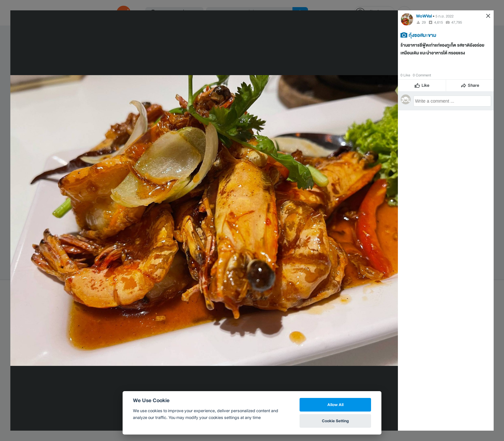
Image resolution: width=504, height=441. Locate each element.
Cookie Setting (335, 421)
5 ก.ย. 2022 (444, 16)
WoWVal (424, 16)
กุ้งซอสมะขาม (422, 35)
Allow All (335, 405)
